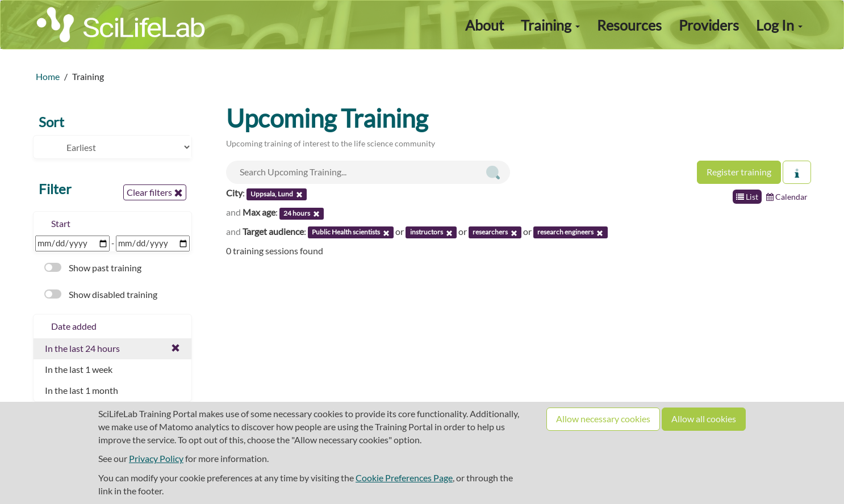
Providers (709, 25)
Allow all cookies (704, 419)
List (747, 197)
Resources (629, 25)
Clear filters (155, 192)
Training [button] (550, 25)
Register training (739, 172)
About (484, 25)
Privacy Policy (156, 458)
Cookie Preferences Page (404, 478)
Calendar (787, 197)
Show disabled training (101, 294)
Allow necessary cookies (603, 419)
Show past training (93, 268)
